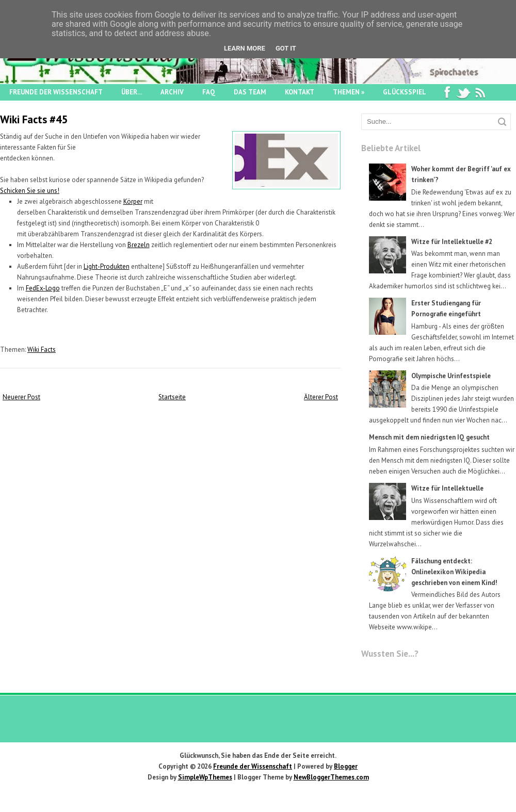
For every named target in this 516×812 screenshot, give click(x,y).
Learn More (245, 48)
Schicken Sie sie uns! (30, 191)
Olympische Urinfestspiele (451, 376)
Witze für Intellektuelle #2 (452, 242)
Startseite (172, 397)
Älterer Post (321, 397)
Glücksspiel (405, 92)
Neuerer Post (21, 397)
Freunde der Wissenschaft (56, 92)
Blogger (346, 766)
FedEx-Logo (43, 288)
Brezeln (139, 245)
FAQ (209, 92)
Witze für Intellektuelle (447, 488)
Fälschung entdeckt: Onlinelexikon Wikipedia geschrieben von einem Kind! (454, 572)
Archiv (172, 92)
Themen (349, 92)
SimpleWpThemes (205, 777)
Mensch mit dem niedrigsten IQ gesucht (429, 437)
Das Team (250, 92)
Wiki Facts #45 (34, 119)
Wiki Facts (42, 350)
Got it (286, 48)
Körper (133, 201)
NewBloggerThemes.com (331, 777)
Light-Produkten (107, 266)
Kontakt (300, 92)
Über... (132, 92)
